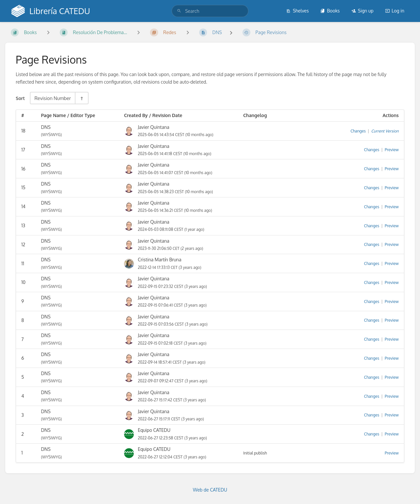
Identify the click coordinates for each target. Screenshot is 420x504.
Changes (358, 131)
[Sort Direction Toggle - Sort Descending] (81, 98)
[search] (210, 11)
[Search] (179, 11)
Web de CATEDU (210, 490)
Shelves (297, 11)
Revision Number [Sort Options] (53, 98)
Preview (392, 150)
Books (330, 11)
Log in (395, 11)
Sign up (362, 11)
